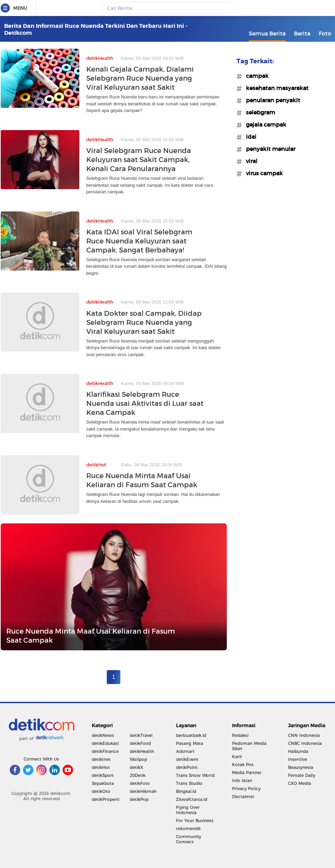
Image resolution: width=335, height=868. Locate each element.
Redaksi (240, 735)
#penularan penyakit (271, 100)
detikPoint (187, 767)
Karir (237, 757)
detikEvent (187, 759)
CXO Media (300, 783)
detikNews (103, 735)
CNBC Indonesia (305, 743)
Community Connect (189, 839)
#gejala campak (264, 124)
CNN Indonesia (304, 735)
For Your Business (195, 821)
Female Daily (302, 775)
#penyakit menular (269, 149)
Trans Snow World (195, 775)
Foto (325, 33)
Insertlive (298, 759)
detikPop (139, 799)
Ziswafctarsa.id (192, 799)
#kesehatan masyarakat (275, 88)
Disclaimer (243, 797)
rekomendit (188, 829)
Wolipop (138, 759)
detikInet (101, 759)
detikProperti (106, 799)
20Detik (138, 775)
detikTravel (141, 735)
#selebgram (258, 112)
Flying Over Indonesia (188, 810)
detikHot (101, 767)
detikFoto (140, 783)
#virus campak (262, 173)
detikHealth (142, 751)
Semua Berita (267, 33)
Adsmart (185, 751)
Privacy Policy (246, 789)
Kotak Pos (243, 765)
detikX (136, 767)
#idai (249, 137)
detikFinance (105, 751)
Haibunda (298, 751)
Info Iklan (242, 781)
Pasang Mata (190, 743)
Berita (302, 33)
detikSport (103, 775)
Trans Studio (189, 783)
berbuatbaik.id (191, 735)
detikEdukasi (105, 743)
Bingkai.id (186, 791)
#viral (250, 161)
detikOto (101, 791)
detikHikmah (143, 791)
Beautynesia (301, 767)
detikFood (140, 743)
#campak (255, 76)
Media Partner (247, 773)
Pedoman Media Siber (249, 746)
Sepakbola (103, 783)
